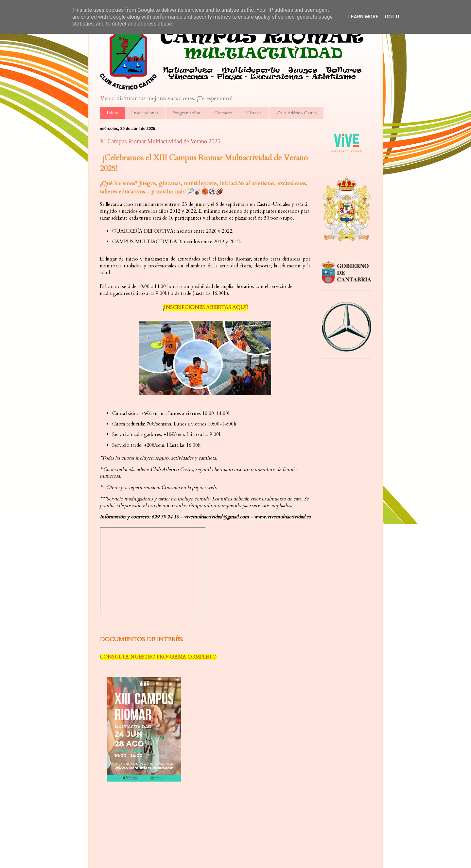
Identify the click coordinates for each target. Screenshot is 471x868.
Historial (254, 113)
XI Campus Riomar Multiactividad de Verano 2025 (160, 141)
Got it (392, 17)
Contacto (223, 113)
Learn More (363, 17)
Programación (186, 113)
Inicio (112, 113)
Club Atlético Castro (297, 113)
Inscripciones (145, 113)
